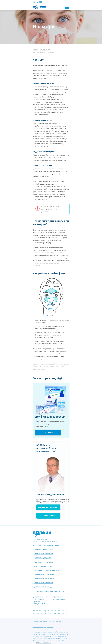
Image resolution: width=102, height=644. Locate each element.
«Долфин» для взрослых (43, 550)
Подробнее (48, 432)
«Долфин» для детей (43, 558)
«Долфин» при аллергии (43, 554)
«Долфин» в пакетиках (43, 562)
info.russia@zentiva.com (60, 599)
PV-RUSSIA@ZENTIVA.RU (44, 643)
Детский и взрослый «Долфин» (46, 545)
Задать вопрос (48, 516)
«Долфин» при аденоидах (43, 579)
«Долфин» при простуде (43, 587)
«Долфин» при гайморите (43, 575)
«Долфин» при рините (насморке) (48, 570)
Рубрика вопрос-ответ (48, 507)
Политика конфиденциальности (43, 627)
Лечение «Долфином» (43, 566)
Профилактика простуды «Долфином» (49, 591)
